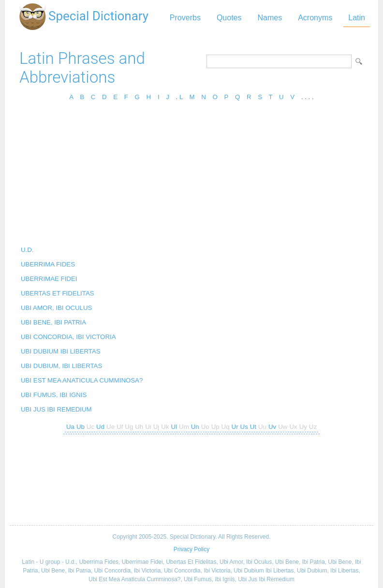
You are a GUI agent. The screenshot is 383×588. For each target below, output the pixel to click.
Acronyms (315, 18)
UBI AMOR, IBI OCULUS (56, 308)
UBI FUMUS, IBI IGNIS (54, 395)
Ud (100, 427)
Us (244, 427)
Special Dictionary (98, 16)
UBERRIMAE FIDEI (49, 279)
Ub (81, 427)
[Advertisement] (191, 176)
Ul (174, 427)
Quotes (229, 18)
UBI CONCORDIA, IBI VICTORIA (68, 337)
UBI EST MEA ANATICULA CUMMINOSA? (82, 380)
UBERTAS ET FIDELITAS (58, 293)
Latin (357, 18)
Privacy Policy (191, 549)
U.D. (27, 250)
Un (195, 427)
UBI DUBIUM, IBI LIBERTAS (61, 366)
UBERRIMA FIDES (48, 264)
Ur (235, 427)
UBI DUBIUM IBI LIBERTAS (61, 351)
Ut (253, 427)
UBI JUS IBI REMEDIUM (56, 409)
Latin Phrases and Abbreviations (82, 68)
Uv (272, 427)
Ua (70, 427)
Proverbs (185, 18)
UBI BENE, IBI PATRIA (53, 322)
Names (270, 18)
